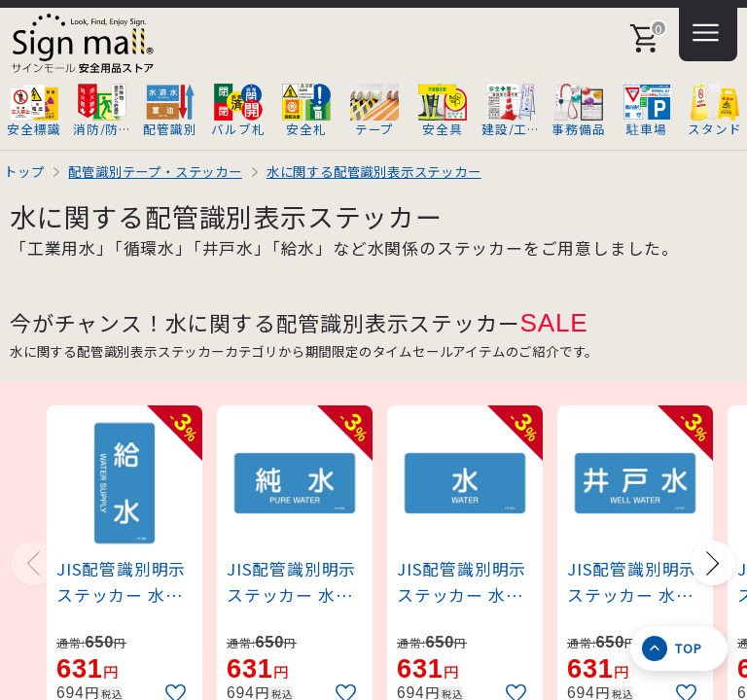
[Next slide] (713, 563)
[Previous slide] (34, 563)
